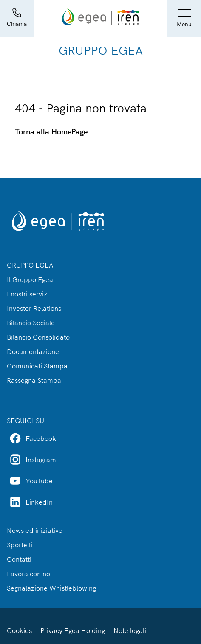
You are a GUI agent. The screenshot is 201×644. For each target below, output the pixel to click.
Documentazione (33, 351)
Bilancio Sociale (31, 323)
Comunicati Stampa (37, 366)
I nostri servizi (28, 294)
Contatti (19, 559)
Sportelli (20, 545)
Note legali (130, 630)
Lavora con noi (29, 574)
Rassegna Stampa (34, 380)
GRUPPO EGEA (30, 265)
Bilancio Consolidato (38, 337)
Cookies (19, 630)
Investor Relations (34, 308)
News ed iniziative (35, 530)
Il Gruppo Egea (30, 279)
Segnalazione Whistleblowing (51, 588)
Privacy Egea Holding (73, 630)
